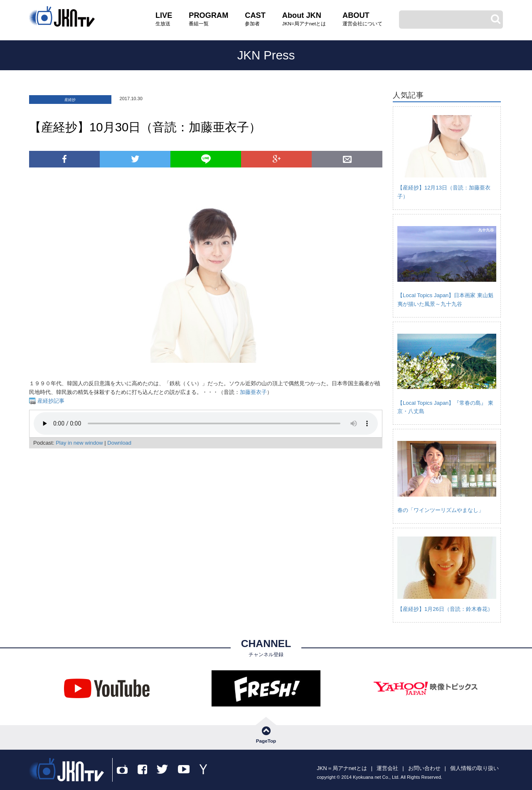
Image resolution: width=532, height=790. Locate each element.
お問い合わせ (424, 768)
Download (119, 443)
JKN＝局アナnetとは (342, 768)
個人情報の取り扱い (474, 768)
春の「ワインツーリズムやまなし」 (441, 510)
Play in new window (79, 443)
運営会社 (387, 768)
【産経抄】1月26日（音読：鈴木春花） (445, 609)
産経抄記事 (50, 401)
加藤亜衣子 (253, 392)
